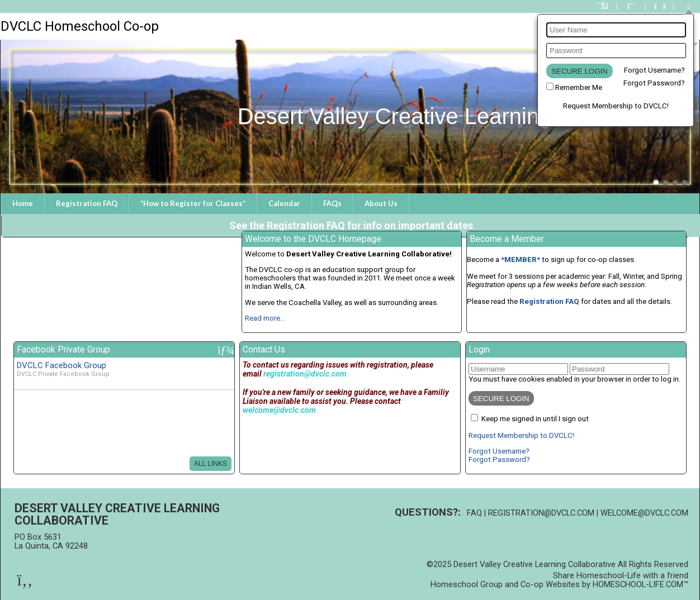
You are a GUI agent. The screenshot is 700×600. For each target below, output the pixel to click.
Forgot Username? (654, 70)
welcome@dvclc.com (644, 513)
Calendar (284, 203)
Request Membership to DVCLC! (616, 106)
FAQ (474, 513)
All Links (211, 464)
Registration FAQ (87, 203)
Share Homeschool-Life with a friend (621, 575)
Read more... (265, 318)
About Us (381, 203)
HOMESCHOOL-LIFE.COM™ (640, 584)
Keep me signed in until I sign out (535, 419)
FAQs (332, 203)
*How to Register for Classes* (193, 203)
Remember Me (579, 87)
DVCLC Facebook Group (62, 365)
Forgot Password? (654, 83)
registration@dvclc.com (541, 513)
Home (23, 203)
